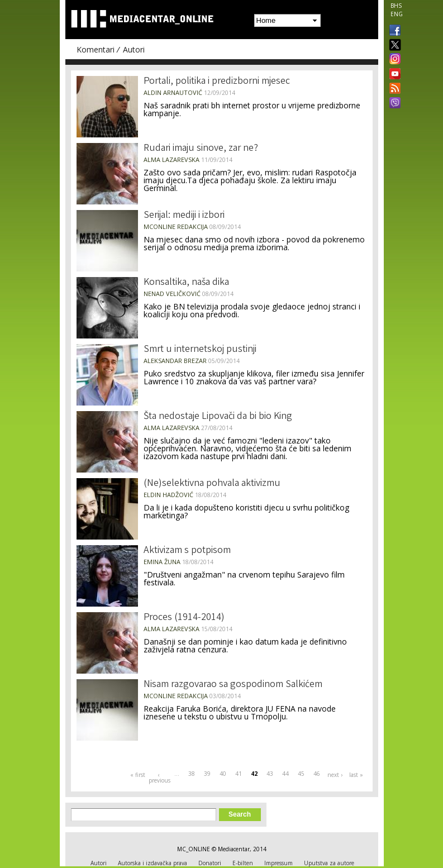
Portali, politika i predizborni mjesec (217, 82)
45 (301, 774)
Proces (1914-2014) (184, 618)
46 (317, 774)
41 (239, 774)
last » (356, 775)
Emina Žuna (162, 562)
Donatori (210, 863)
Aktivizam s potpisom (187, 551)
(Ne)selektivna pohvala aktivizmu (212, 484)
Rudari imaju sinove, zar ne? (201, 149)
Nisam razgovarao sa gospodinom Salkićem (233, 685)
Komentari (96, 49)
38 (192, 774)
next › (335, 775)
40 (223, 774)
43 (270, 774)
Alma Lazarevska (172, 159)
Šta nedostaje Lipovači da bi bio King (218, 417)
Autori (134, 49)
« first (138, 775)
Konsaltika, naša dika (186, 283)
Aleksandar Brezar (175, 361)
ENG (397, 14)
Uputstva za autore (329, 863)
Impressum (278, 863)
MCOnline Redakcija (176, 226)
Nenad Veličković (172, 294)
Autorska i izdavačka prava (153, 863)
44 (285, 774)
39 (207, 774)
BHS (396, 6)
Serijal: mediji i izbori (184, 216)
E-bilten (243, 863)
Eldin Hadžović (168, 495)
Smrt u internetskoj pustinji (200, 350)
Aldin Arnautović (173, 92)
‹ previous (159, 778)
